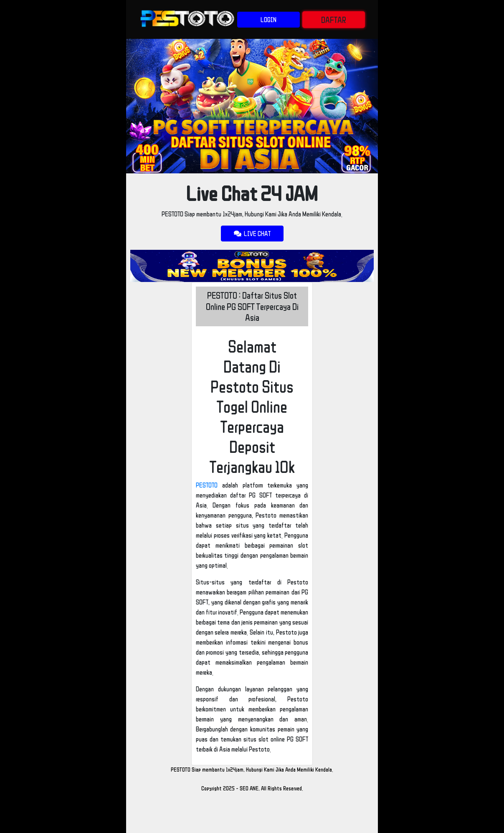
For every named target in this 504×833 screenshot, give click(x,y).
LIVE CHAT (252, 234)
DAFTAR (334, 20)
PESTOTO (207, 485)
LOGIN (268, 20)
